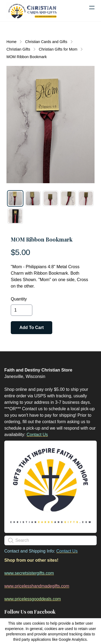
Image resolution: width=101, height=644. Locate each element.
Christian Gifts (18, 49)
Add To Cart (32, 328)
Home (11, 42)
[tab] (15, 198)
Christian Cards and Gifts (46, 42)
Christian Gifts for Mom (58, 49)
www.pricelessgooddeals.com (33, 599)
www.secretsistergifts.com (29, 573)
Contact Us (37, 435)
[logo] (32, 11)
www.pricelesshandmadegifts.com (37, 586)
